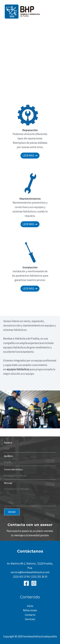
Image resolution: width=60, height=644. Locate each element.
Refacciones (30, 610)
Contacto (30, 615)
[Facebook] (26, 583)
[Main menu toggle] (53, 11)
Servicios (30, 619)
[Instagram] (34, 583)
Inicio (30, 606)
